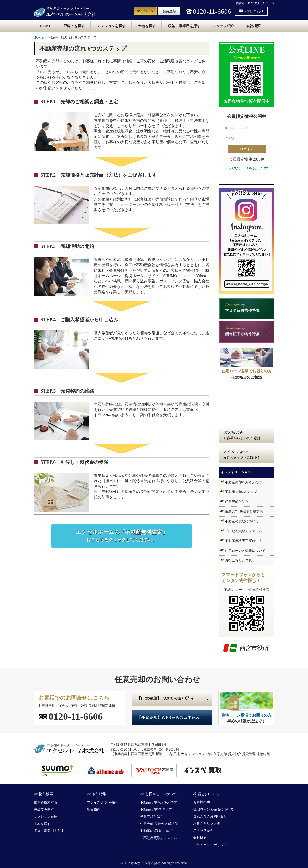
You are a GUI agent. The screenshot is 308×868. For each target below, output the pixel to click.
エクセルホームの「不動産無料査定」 (122, 536)
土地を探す (147, 26)
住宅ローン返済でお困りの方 (247, 371)
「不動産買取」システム (244, 531)
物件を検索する (45, 802)
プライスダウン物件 (102, 802)
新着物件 (94, 809)
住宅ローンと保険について (245, 551)
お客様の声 (202, 802)
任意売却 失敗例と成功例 (244, 511)
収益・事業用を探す (184, 26)
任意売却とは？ (237, 502)
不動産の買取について (242, 521)
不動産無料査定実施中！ (244, 541)
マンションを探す (111, 26)
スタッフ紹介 (223, 26)
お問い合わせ (251, 11)
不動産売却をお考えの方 (244, 482)
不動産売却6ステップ (241, 492)
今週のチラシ (206, 794)
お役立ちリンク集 (238, 560)
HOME (45, 26)
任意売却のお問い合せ (210, 816)
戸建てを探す (74, 26)
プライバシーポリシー (210, 845)
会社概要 (253, 26)
